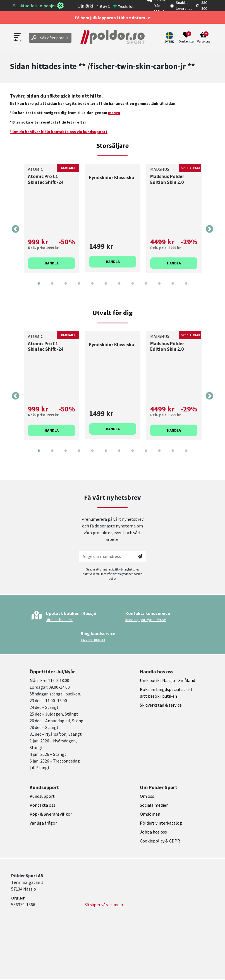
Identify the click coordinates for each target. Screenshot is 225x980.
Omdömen (150, 814)
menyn (114, 113)
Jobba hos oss (153, 832)
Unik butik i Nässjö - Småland (167, 680)
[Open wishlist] (186, 38)
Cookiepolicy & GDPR (160, 841)
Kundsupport (42, 796)
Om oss (147, 796)
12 (186, 288)
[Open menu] (17, 38)
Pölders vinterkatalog (161, 823)
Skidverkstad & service (161, 705)
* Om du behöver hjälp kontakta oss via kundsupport (59, 132)
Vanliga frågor (43, 823)
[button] (170, 38)
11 (173, 288)
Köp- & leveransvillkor (51, 814)
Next (209, 229)
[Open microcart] (204, 38)
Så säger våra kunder (104, 905)
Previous (16, 229)
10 (159, 288)
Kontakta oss (42, 805)
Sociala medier (154, 805)
